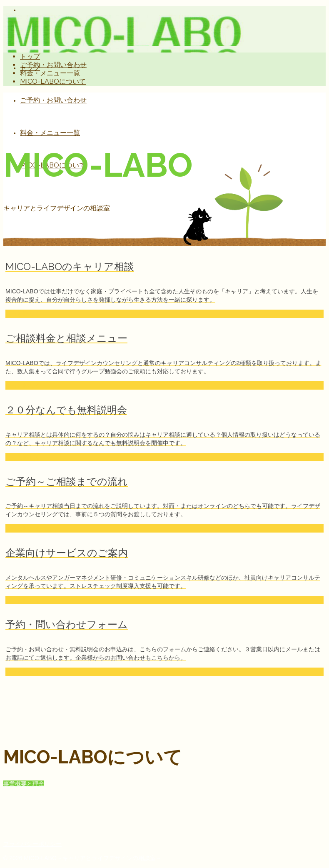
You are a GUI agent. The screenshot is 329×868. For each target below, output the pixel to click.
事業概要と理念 (24, 784)
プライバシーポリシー (32, 844)
